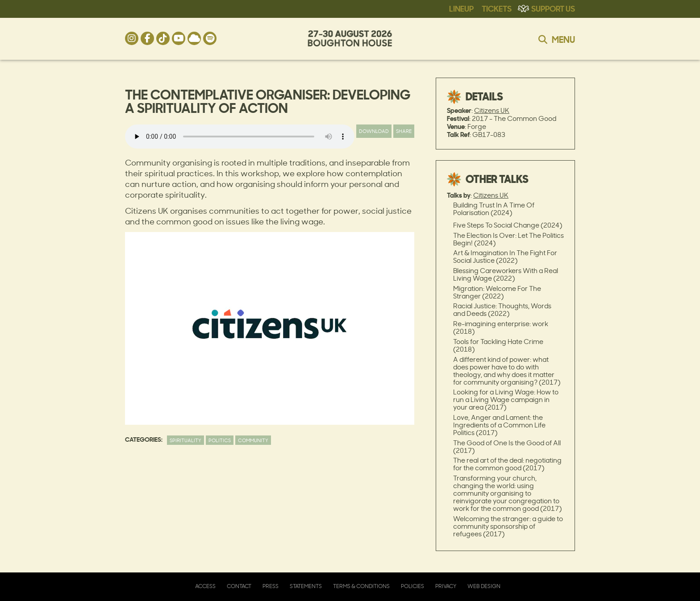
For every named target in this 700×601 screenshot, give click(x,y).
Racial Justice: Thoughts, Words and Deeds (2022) (502, 310)
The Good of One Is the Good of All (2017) (507, 447)
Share (404, 131)
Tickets (497, 8)
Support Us (553, 8)
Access (205, 586)
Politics (220, 440)
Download (374, 131)
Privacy (446, 586)
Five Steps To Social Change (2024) (508, 225)
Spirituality (185, 440)
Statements (306, 586)
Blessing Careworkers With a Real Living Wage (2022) (506, 274)
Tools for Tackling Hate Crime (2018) (498, 345)
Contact (239, 586)
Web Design (484, 586)
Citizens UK (492, 110)
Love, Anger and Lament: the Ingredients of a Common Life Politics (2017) (499, 425)
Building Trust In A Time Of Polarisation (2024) (494, 209)
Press (271, 586)
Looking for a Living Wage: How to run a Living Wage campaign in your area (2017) (506, 400)
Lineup (461, 8)
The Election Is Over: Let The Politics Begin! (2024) (508, 239)
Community (253, 440)
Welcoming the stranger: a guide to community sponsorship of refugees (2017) (508, 526)
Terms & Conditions (361, 586)
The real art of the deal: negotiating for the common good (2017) (507, 464)
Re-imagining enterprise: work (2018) (501, 327)
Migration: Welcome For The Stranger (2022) (497, 292)
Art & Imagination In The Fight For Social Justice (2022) (505, 257)
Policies (412, 586)
